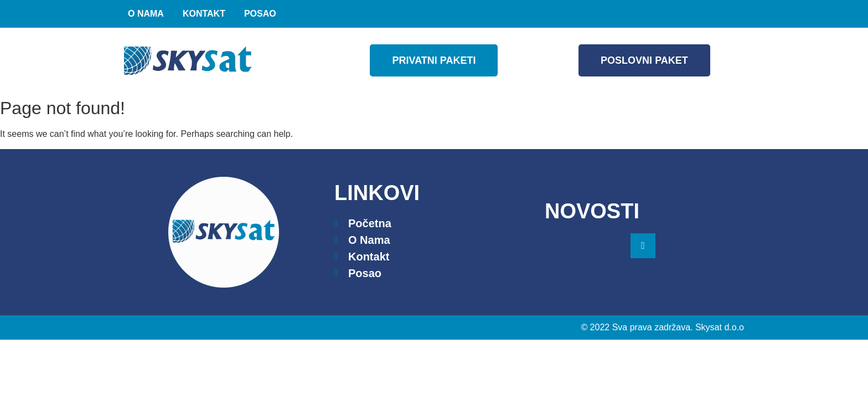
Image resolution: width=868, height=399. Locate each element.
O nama (146, 14)
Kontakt (204, 14)
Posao (260, 14)
